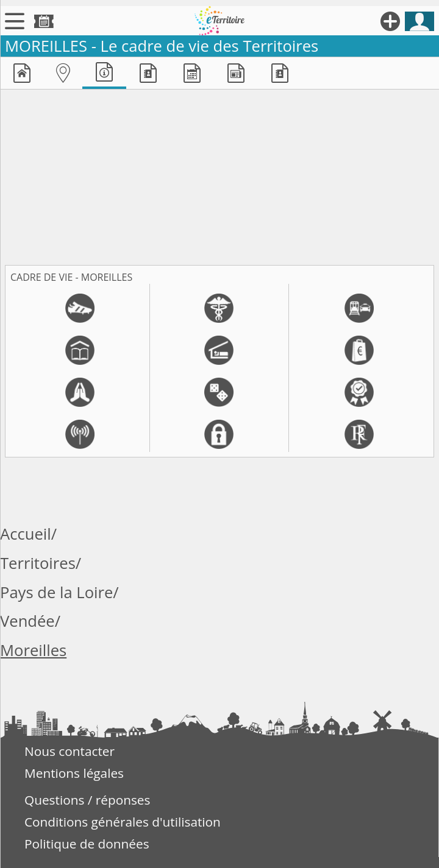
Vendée (27, 621)
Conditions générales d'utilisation (123, 822)
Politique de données (87, 844)
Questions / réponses (87, 800)
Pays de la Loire (56, 592)
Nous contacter (70, 751)
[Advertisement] (220, 175)
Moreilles (33, 650)
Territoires (38, 563)
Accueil (26, 534)
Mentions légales (74, 773)
